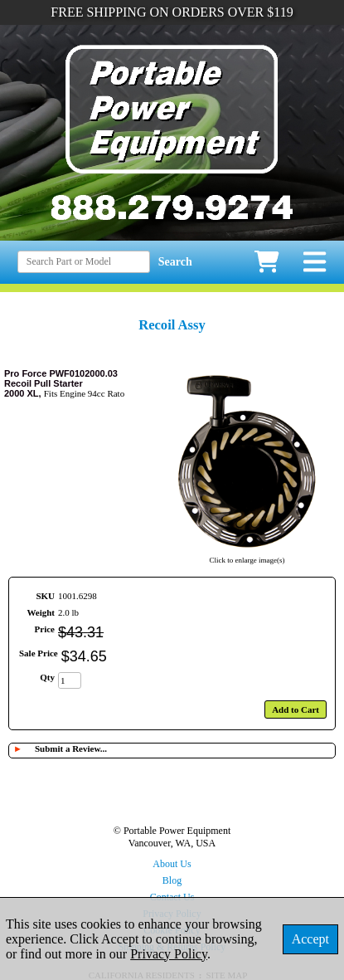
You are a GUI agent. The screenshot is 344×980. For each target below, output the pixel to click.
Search (175, 262)
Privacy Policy (169, 954)
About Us (172, 864)
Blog (172, 880)
